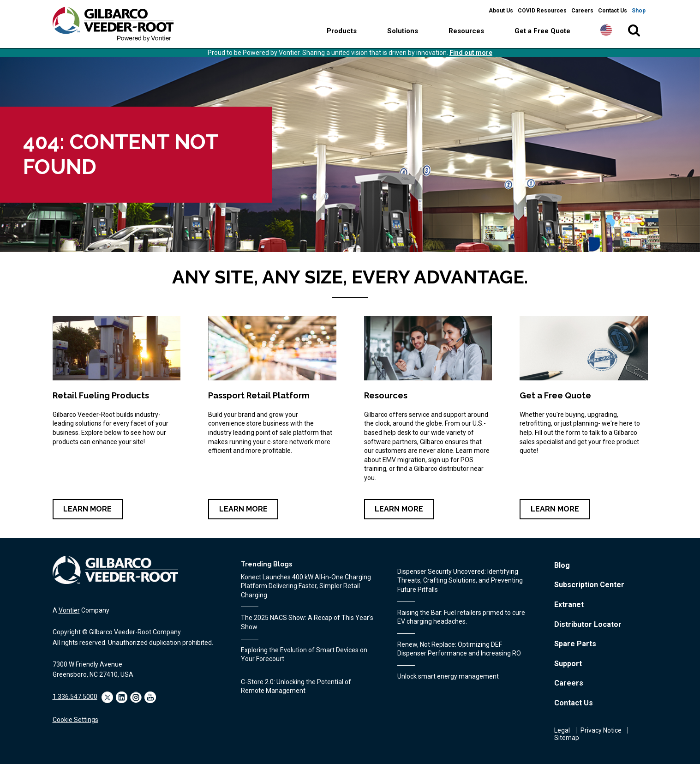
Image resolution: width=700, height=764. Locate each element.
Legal (562, 730)
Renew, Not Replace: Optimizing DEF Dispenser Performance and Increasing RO (459, 649)
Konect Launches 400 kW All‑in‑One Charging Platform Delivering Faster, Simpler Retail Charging (306, 586)
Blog (562, 565)
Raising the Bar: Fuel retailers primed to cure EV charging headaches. (461, 617)
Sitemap (567, 738)
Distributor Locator (588, 624)
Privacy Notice (601, 730)
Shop (639, 11)
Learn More (87, 509)
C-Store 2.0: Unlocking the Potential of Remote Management (296, 686)
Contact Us (613, 11)
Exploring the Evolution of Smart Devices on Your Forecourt (304, 655)
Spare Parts (575, 644)
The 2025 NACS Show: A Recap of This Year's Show (307, 622)
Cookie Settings (75, 720)
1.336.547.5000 (75, 697)
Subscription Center (589, 585)
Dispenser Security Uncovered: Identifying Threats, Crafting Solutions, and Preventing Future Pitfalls (460, 581)
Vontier (69, 610)
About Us (501, 11)
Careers (582, 11)
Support (568, 664)
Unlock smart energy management (448, 676)
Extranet (569, 605)
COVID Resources (542, 11)
